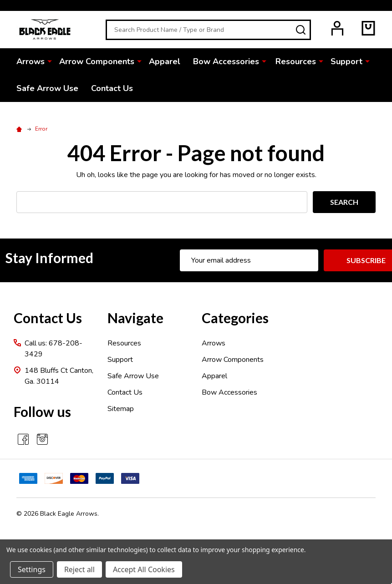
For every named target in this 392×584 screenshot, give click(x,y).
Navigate (135, 318)
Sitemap (121, 409)
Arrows (31, 61)
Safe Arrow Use (47, 88)
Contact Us (112, 88)
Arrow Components (97, 61)
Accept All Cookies (144, 569)
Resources (296, 61)
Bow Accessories (226, 61)
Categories (235, 318)
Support (346, 61)
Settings (32, 569)
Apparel (165, 61)
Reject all (79, 569)
